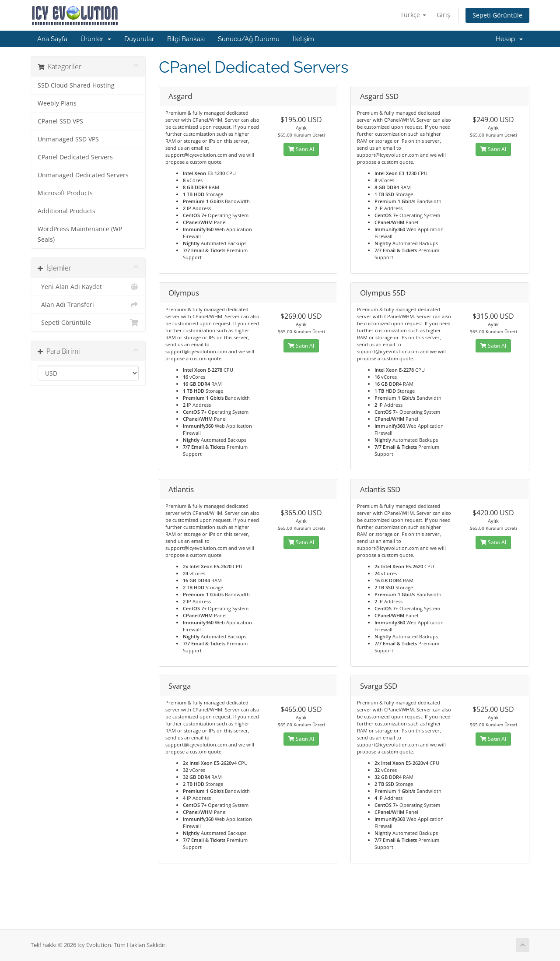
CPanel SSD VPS (60, 121)
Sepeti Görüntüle (497, 15)
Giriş (443, 15)
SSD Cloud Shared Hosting (76, 85)
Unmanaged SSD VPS (68, 139)
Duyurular (139, 39)
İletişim (303, 39)
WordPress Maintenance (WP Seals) (80, 234)
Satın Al (301, 149)
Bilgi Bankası (186, 39)
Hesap (509, 39)
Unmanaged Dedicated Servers (83, 175)
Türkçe (413, 15)
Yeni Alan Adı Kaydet (88, 287)
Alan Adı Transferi (88, 305)
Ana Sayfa (52, 39)
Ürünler (96, 39)
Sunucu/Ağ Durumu (249, 39)
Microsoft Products (65, 193)
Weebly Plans (57, 103)
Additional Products (66, 211)
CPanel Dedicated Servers (75, 157)
